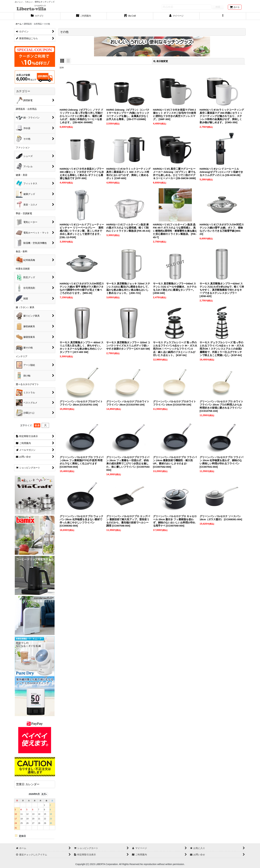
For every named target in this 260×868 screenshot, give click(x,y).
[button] (223, 16)
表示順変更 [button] (161, 61)
